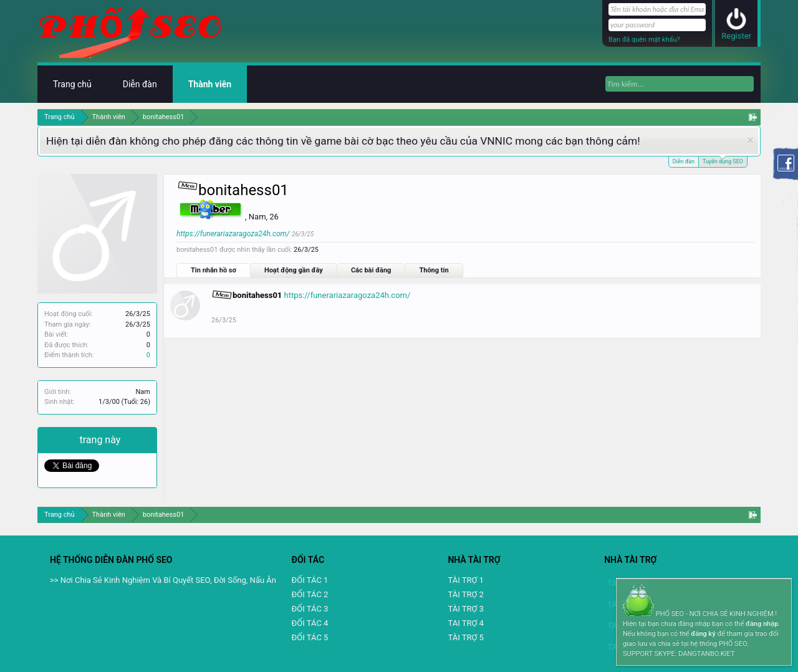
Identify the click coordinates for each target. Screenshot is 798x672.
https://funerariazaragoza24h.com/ (233, 234)
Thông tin (434, 270)
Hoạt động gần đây (294, 270)
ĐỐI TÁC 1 (310, 580)
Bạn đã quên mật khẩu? (644, 40)
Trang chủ (72, 84)
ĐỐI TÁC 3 (310, 609)
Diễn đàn (684, 161)
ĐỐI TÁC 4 (310, 623)
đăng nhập (762, 624)
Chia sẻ (62, 440)
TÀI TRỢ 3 (465, 609)
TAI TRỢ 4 (465, 623)
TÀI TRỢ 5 (465, 637)
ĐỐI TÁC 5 (310, 637)
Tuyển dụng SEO (723, 161)
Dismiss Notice (750, 140)
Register (736, 36)
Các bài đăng (371, 270)
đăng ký (703, 634)
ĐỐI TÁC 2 (310, 594)
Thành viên (210, 84)
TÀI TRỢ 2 (465, 594)
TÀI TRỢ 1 (465, 580)
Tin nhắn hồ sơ (214, 270)
